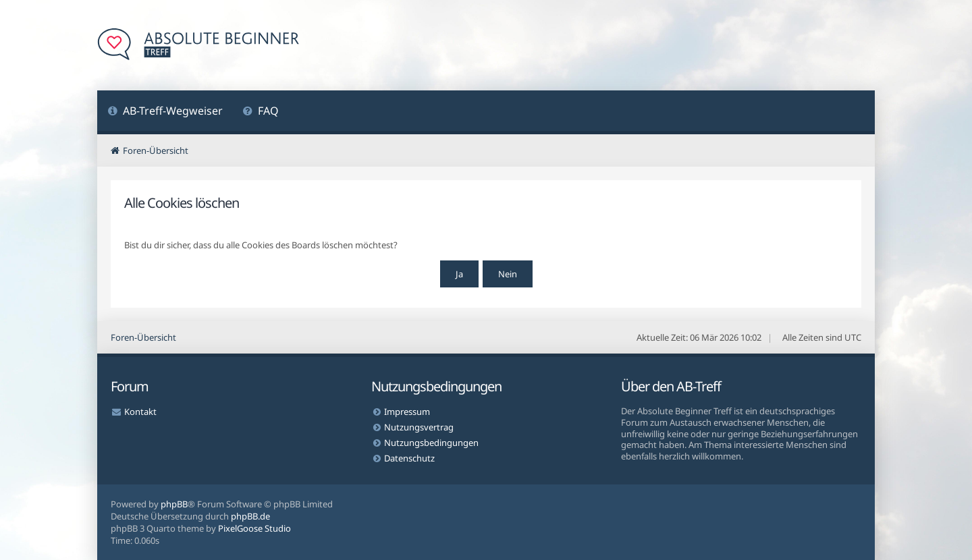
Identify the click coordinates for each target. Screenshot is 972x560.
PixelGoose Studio (254, 528)
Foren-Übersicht (143, 337)
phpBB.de (250, 516)
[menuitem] (165, 112)
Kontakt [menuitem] (140, 412)
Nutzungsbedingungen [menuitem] (431, 443)
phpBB (174, 504)
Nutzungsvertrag (419, 427)
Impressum (407, 412)
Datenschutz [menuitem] (409, 458)
